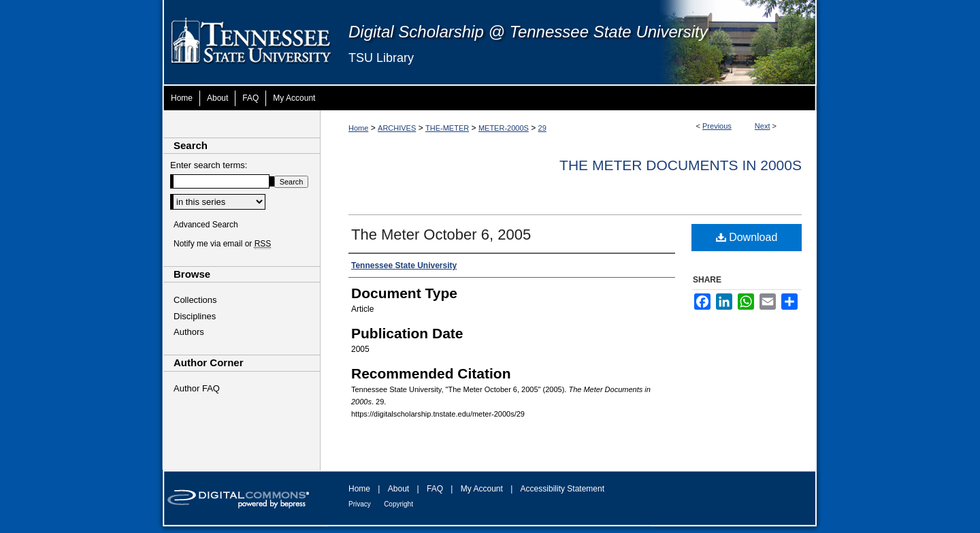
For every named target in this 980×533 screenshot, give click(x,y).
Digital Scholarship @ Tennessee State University (528, 32)
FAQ (435, 489)
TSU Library (381, 58)
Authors (189, 332)
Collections (195, 300)
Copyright (398, 504)
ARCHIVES (397, 128)
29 (542, 128)
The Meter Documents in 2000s (681, 165)
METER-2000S (504, 128)
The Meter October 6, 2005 (441, 235)
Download (747, 237)
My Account (482, 489)
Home (358, 128)
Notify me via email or (222, 244)
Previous (717, 126)
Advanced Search (206, 225)
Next (763, 126)
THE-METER (447, 128)
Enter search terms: (209, 165)
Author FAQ (197, 388)
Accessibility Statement (562, 489)
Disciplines (195, 316)
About (398, 489)
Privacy (360, 504)
